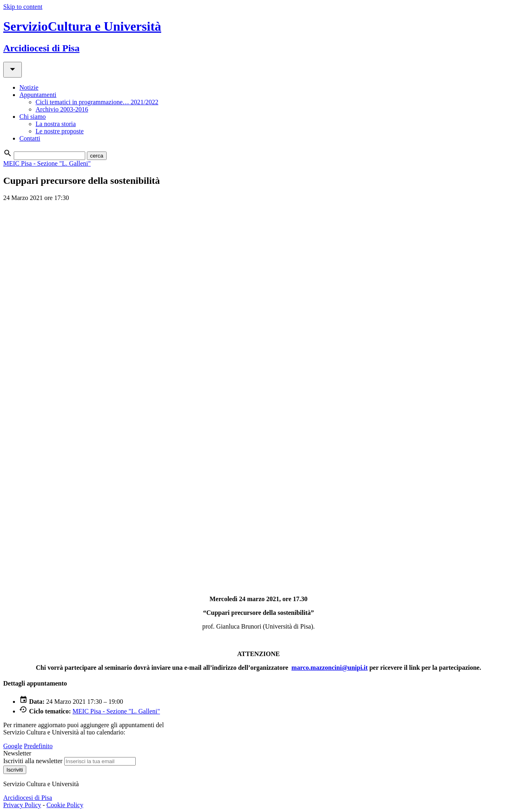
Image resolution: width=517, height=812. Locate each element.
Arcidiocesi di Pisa (28, 798)
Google (13, 746)
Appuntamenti (38, 95)
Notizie (29, 87)
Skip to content (23, 7)
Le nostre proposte (60, 131)
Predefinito (38, 746)
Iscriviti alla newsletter (33, 761)
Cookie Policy (65, 805)
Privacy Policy (22, 805)
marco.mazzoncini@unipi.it (330, 668)
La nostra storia (56, 124)
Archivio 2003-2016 (62, 109)
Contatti (30, 138)
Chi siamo (33, 117)
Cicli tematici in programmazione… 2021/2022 (97, 102)
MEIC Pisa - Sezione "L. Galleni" (47, 163)
